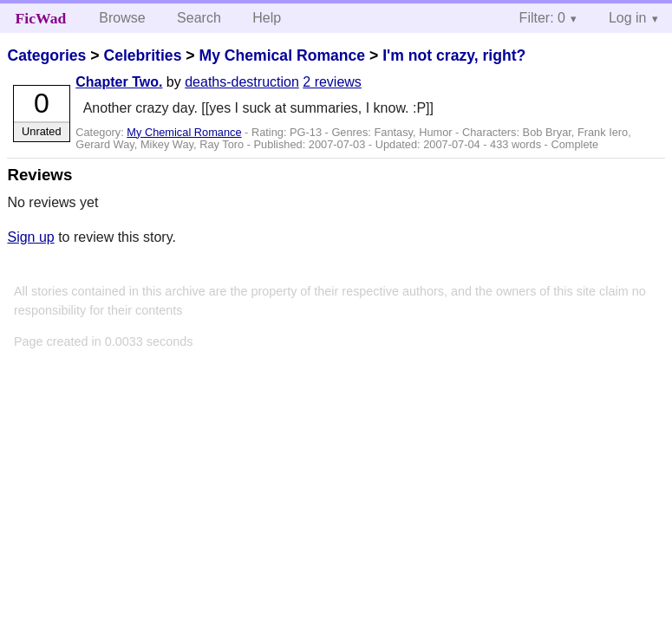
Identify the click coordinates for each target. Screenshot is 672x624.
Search (199, 18)
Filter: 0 (542, 18)
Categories (46, 55)
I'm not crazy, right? (454, 55)
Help (267, 18)
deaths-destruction (242, 82)
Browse (122, 18)
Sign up (30, 237)
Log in (628, 18)
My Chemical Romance (282, 55)
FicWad (41, 18)
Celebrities (142, 55)
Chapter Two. (119, 82)
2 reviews (332, 82)
